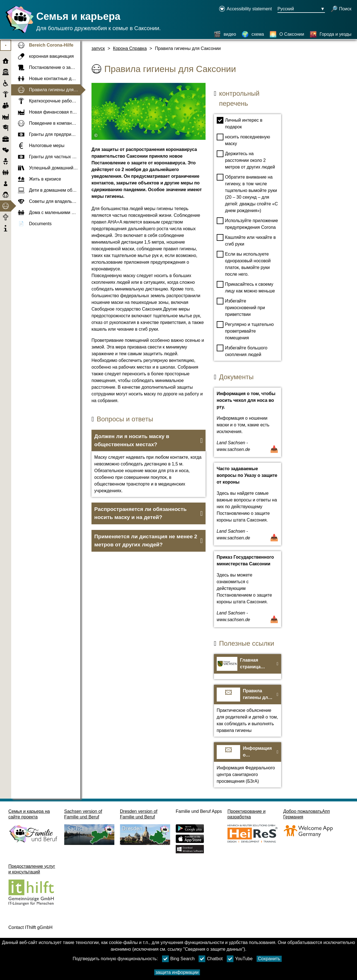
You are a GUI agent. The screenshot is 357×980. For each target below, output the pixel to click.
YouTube (240, 959)
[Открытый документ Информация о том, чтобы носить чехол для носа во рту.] (248, 422)
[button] (149, 441)
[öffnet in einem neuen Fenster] (245, 9)
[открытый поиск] (341, 9)
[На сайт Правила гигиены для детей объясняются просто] (248, 711)
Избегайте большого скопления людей (242, 351)
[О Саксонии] (287, 34)
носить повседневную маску (243, 140)
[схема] (253, 34)
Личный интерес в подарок (240, 123)
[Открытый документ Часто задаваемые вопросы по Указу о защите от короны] (248, 504)
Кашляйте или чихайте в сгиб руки (246, 240)
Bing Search (178, 959)
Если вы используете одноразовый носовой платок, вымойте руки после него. (244, 264)
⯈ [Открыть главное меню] (6, 45)
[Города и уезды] (331, 34)
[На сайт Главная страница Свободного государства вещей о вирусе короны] (248, 667)
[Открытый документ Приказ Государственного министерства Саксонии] (248, 589)
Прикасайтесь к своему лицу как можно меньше (246, 287)
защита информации (177, 972)
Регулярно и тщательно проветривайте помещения (245, 331)
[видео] (225, 34)
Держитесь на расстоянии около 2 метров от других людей (246, 160)
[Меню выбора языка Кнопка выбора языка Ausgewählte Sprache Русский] (301, 9)
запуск (98, 48)
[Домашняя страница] (18, 33)
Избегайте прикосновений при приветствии (241, 307)
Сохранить (269, 959)
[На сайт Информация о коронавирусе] (248, 765)
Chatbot (211, 959)
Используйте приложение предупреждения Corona (247, 224)
